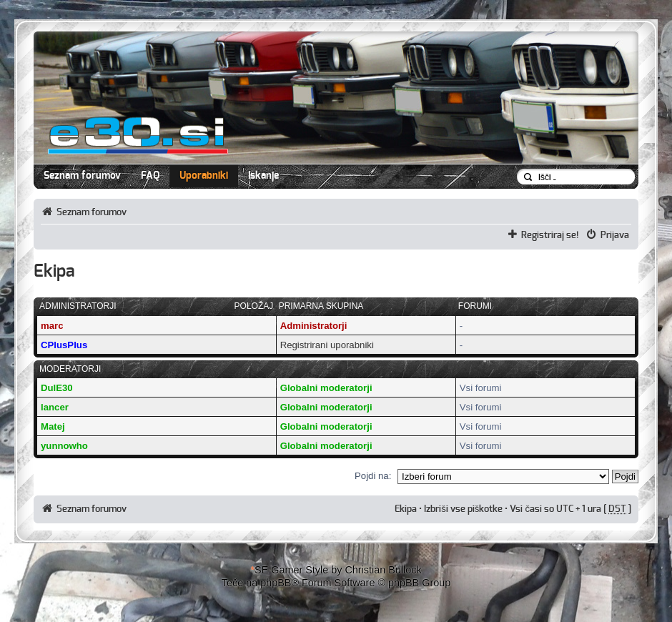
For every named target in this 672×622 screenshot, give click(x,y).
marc (52, 326)
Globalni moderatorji (326, 388)
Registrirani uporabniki (327, 345)
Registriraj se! (550, 235)
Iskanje (263, 176)
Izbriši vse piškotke (464, 509)
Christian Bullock (383, 570)
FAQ (150, 176)
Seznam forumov (82, 176)
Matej (53, 426)
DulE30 (57, 388)
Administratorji (314, 326)
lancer (55, 407)
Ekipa (406, 509)
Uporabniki (204, 176)
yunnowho (64, 446)
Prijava (615, 235)
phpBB (276, 583)
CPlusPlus (64, 345)
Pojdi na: (373, 476)
